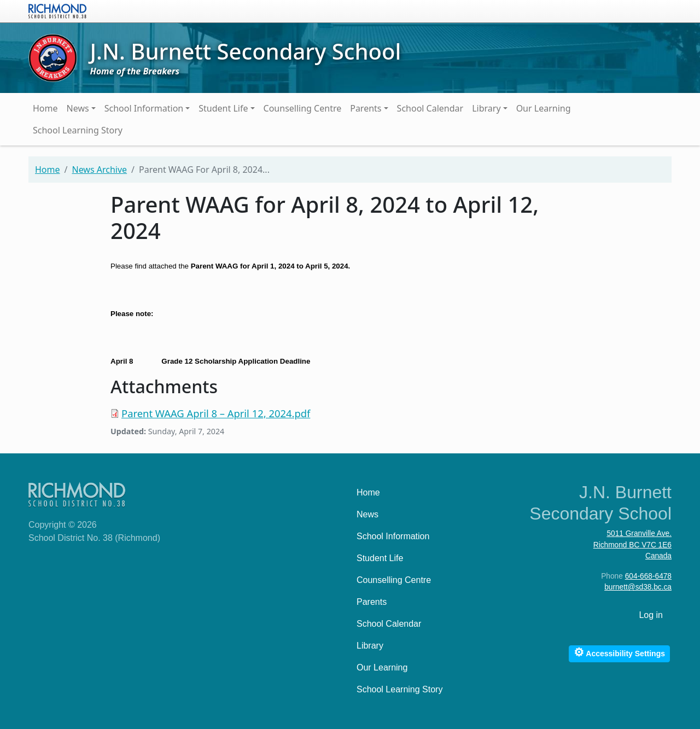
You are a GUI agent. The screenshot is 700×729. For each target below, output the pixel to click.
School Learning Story (78, 130)
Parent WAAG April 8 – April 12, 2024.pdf (216, 413)
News (78, 108)
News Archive (99, 170)
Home (45, 108)
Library (486, 108)
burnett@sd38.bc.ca (638, 587)
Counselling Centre (303, 108)
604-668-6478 (648, 576)
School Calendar (430, 108)
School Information (144, 108)
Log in (651, 615)
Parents (366, 108)
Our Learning (544, 108)
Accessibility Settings (619, 652)
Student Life (223, 108)
